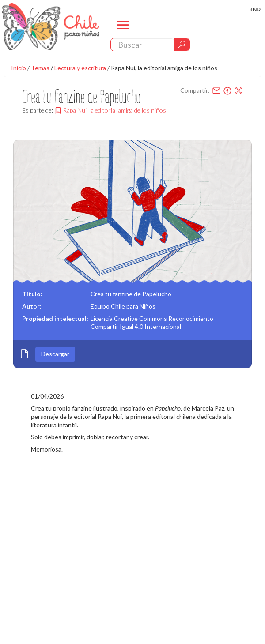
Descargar (55, 354)
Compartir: (195, 90)
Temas (40, 68)
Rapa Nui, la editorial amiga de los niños (164, 68)
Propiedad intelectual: (55, 318)
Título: (32, 294)
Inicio (19, 68)
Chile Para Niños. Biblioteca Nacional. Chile (51, 26)
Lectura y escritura (80, 68)
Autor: (32, 306)
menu (123, 32)
